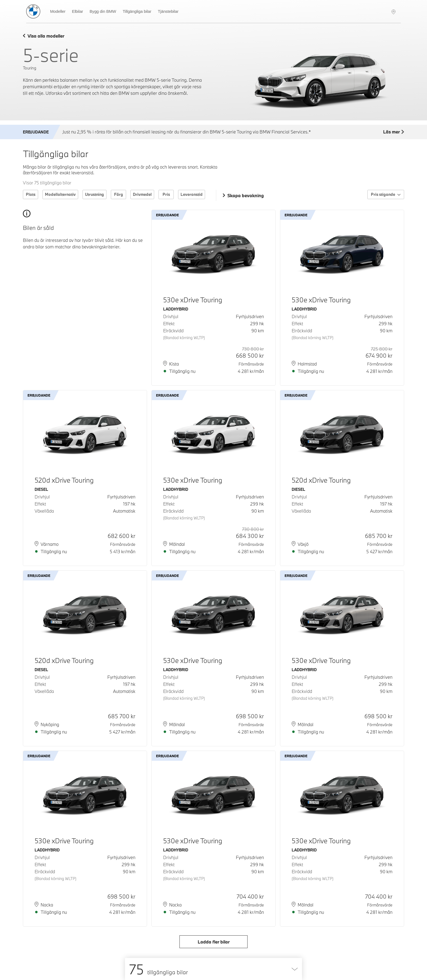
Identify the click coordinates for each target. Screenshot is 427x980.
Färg (119, 194)
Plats (31, 194)
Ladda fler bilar (214, 942)
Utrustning (94, 194)
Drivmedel (142, 194)
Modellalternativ (60, 194)
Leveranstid (192, 194)
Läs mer (394, 132)
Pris (166, 194)
